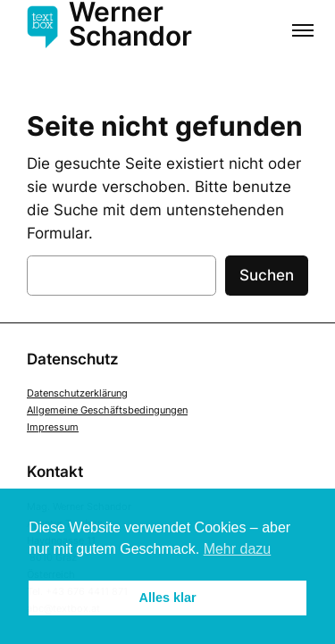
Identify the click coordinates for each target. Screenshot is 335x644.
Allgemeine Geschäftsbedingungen (107, 410)
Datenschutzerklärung (77, 393)
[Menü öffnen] (303, 32)
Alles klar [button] (168, 598)
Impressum (53, 427)
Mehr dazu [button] (238, 549)
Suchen (267, 275)
